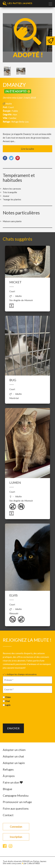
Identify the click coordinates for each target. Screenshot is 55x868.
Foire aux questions (16, 808)
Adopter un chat (13, 756)
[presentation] (25, 715)
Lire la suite (27, 149)
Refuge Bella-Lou (20, 122)
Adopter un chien (14, 750)
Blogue (7, 789)
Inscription (16, 837)
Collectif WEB (33, 863)
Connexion (16, 827)
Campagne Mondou (16, 795)
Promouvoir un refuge (17, 802)
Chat (7, 701)
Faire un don (13, 782)
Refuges (8, 769)
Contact (8, 815)
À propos (9, 776)
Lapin (8, 705)
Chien (8, 697)
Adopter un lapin (14, 763)
